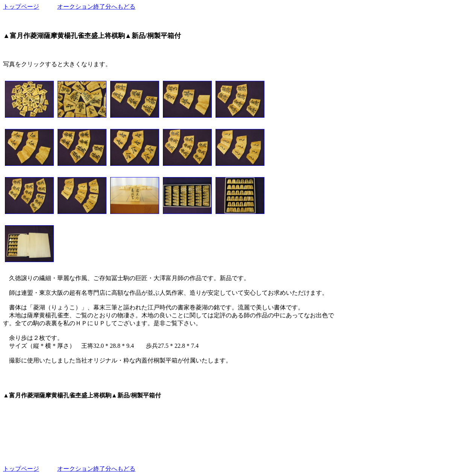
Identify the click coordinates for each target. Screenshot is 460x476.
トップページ (21, 7)
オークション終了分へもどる (96, 7)
